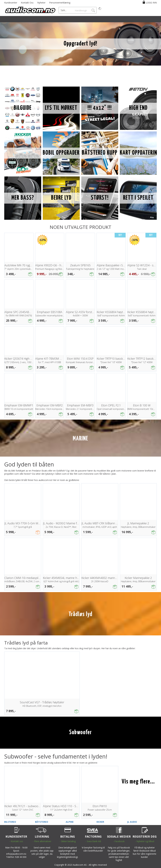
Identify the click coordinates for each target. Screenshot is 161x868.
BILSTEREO (10, 822)
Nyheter (41, 3)
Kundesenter (11, 3)
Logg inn (151, 3)
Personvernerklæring (60, 3)
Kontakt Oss (27, 3)
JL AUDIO (132, 822)
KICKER (100, 822)
